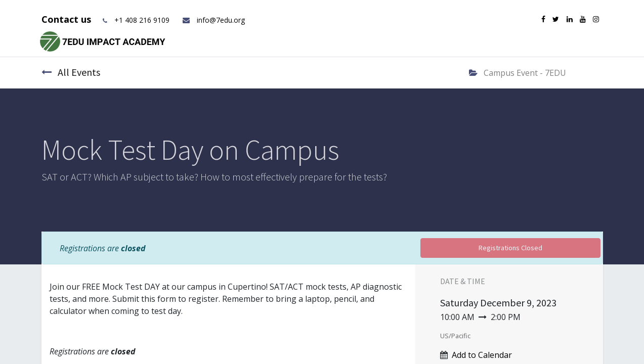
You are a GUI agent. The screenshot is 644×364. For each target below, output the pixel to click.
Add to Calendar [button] (482, 355)
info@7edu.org (213, 20)
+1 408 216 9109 (142, 20)
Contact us (68, 19)
